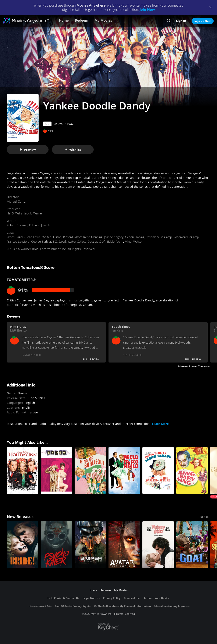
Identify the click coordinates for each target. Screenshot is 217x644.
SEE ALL (205, 517)
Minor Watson (134, 241)
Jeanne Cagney (114, 237)
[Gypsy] (56, 470)
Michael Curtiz (16, 201)
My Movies (103, 20)
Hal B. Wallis (15, 213)
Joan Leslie (34, 237)
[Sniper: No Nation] (90, 545)
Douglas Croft (97, 241)
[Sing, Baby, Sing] (192, 470)
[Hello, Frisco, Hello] (124, 470)
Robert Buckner (17, 225)
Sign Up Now (203, 21)
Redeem (82, 20)
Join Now (147, 10)
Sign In (181, 21)
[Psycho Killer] (56, 545)
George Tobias (135, 237)
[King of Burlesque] (90, 470)
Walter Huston (52, 237)
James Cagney (16, 237)
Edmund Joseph (40, 225)
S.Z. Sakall (59, 241)
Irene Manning (93, 237)
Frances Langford (18, 241)
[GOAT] (192, 545)
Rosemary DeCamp (186, 237)
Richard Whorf (72, 237)
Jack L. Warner (34, 213)
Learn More (160, 424)
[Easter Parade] (158, 470)
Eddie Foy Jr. (115, 241)
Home (64, 20)
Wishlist (73, 150)
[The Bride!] (22, 545)
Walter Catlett (77, 241)
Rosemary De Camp (159, 237)
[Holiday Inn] (22, 470)
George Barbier (41, 241)
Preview (28, 150)
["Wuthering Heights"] (158, 545)
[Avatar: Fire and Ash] (124, 545)
